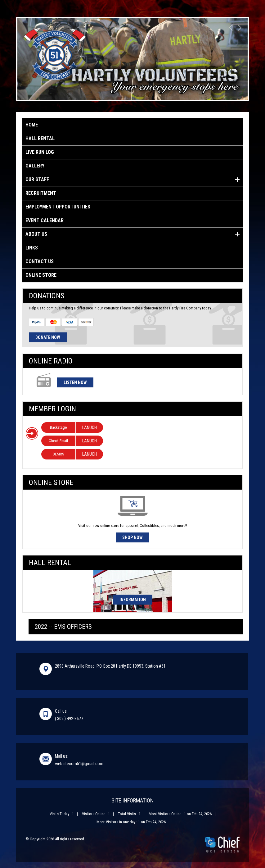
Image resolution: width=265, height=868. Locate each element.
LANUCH (90, 427)
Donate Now (48, 337)
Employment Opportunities (58, 207)
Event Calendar (45, 220)
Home (32, 125)
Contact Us (40, 261)
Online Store (41, 275)
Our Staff (132, 180)
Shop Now (132, 537)
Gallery (35, 166)
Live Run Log (40, 152)
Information (133, 600)
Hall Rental (40, 138)
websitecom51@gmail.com (79, 764)
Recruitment (41, 193)
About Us (132, 234)
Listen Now (75, 382)
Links (32, 248)
